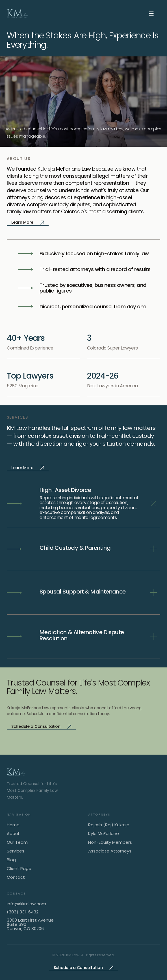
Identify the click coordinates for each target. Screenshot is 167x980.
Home (13, 825)
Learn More (28, 222)
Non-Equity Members (110, 842)
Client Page (19, 869)
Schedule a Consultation (41, 726)
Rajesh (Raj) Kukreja (109, 825)
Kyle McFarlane (104, 834)
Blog (11, 860)
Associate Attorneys (110, 851)
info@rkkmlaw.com (26, 904)
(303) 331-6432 (23, 912)
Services (16, 851)
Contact (16, 877)
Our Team (17, 842)
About (13, 834)
